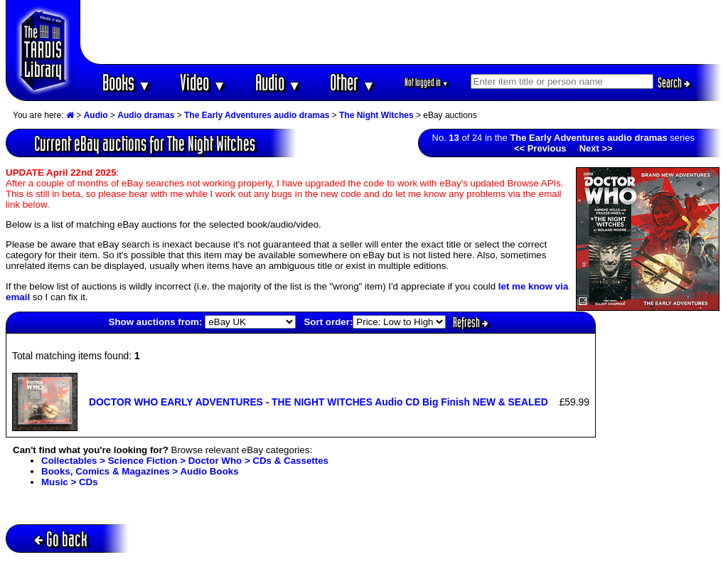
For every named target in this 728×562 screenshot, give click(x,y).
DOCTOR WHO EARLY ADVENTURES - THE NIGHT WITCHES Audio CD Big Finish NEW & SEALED (318, 402)
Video (203, 82)
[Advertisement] (402, 32)
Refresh (471, 322)
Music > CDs (70, 482)
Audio (278, 82)
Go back (61, 539)
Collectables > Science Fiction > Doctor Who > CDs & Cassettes (185, 461)
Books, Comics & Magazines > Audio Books (140, 471)
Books (127, 82)
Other (353, 82)
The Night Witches (376, 115)
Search (674, 83)
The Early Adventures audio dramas (257, 115)
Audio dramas (146, 115)
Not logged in (427, 82)
